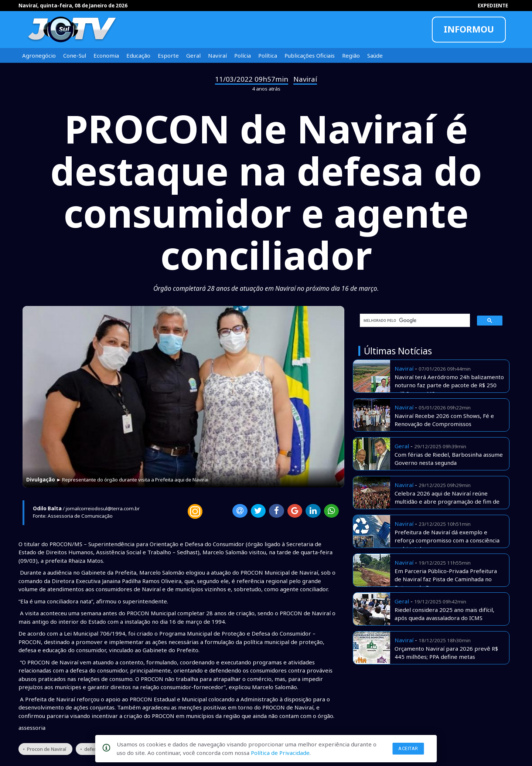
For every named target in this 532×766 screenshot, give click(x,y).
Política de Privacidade (280, 753)
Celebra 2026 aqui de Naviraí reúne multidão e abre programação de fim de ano (447, 502)
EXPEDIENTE (493, 6)
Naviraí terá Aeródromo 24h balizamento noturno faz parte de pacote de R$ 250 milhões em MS (449, 385)
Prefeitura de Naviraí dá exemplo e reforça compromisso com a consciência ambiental (447, 540)
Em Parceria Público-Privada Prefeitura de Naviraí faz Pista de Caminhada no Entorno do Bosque (446, 579)
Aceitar (408, 748)
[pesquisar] (412, 320)
